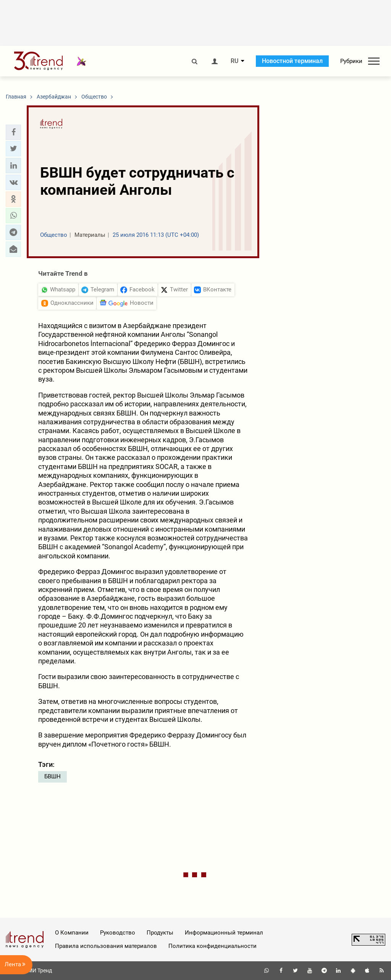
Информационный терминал (224, 933)
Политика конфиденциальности (212, 946)
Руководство (118, 933)
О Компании (72, 933)
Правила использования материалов (106, 946)
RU (234, 61)
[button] (13, 132)
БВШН (53, 776)
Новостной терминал (292, 61)
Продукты (160, 933)
